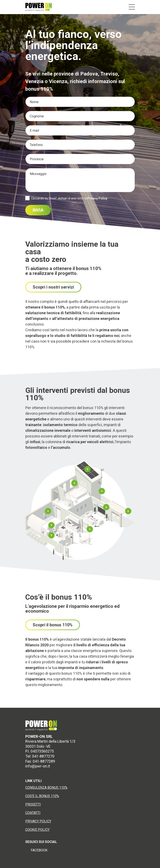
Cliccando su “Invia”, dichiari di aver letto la (69, 198)
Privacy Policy (97, 198)
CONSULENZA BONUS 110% (46, 788)
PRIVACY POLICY (38, 821)
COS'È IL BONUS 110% (42, 796)
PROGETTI (33, 804)
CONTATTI (33, 813)
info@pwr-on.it (38, 766)
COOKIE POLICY (37, 830)
